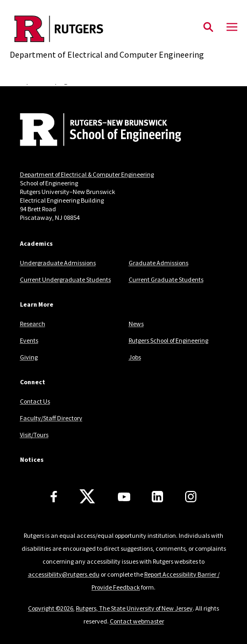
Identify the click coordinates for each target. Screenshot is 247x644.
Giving (29, 357)
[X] (87, 497)
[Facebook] (54, 497)
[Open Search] (208, 27)
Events (29, 340)
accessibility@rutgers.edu (64, 574)
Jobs (135, 357)
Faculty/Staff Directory (51, 418)
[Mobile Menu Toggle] (232, 27)
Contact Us (35, 401)
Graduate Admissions (158, 263)
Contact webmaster (137, 621)
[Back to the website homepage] (107, 29)
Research (33, 324)
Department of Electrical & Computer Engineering (87, 174)
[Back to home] (93, 131)
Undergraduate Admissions (58, 263)
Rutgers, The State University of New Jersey (134, 608)
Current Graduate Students (166, 279)
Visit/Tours (34, 435)
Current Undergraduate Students (65, 279)
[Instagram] (191, 497)
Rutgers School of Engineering (168, 340)
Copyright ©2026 (51, 608)
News (136, 324)
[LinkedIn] (157, 497)
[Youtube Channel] (124, 497)
